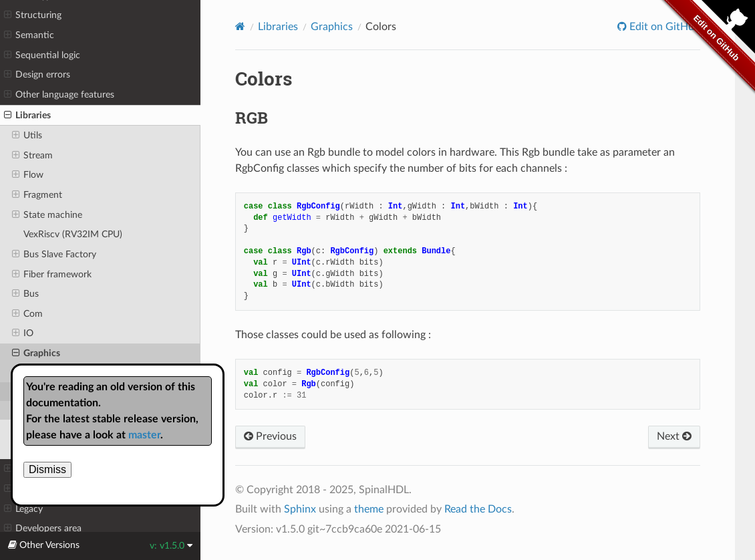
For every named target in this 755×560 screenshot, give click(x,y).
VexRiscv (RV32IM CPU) (73, 234)
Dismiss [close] (47, 469)
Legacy (23, 509)
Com (27, 314)
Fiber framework (52, 275)
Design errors (37, 75)
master (144, 435)
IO (23, 333)
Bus (25, 294)
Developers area (43, 529)
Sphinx (300, 509)
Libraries (27, 116)
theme (369, 509)
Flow (28, 175)
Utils (27, 136)
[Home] (240, 26)
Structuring (33, 15)
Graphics (36, 354)
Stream (32, 156)
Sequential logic (42, 55)
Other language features (59, 95)
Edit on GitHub (663, 27)
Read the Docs (478, 509)
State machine (47, 215)
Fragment (37, 195)
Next (674, 436)
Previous (270, 436)
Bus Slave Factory (54, 255)
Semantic (29, 35)
